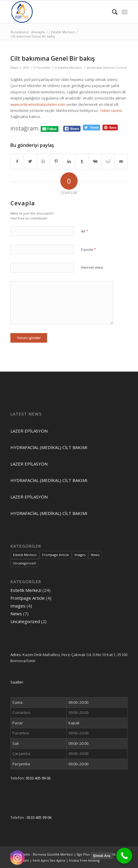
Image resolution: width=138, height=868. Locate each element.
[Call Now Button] (124, 856)
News (16, 614)
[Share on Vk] (95, 161)
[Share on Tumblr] (82, 161)
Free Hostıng (90, 860)
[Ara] (112, 12)
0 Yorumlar (42, 68)
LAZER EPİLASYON (29, 431)
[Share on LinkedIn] (69, 161)
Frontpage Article (28, 598)
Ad (85, 231)
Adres (16, 655)
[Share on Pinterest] (56, 161)
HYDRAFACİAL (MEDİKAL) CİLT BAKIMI (49, 447)
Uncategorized (25, 621)
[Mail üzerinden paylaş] (121, 161)
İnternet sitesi (92, 267)
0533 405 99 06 (38, 778)
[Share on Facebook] (17, 161)
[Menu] (125, 12)
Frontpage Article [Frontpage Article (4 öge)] (56, 555)
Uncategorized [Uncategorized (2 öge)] (24, 563)
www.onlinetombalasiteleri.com (38, 104)
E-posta (88, 249)
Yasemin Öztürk (115, 68)
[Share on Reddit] (108, 161)
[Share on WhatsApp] (43, 161)
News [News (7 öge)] (95, 555)
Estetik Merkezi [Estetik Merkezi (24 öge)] (25, 555)
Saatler (17, 682)
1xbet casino (111, 110)
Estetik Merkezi (70, 68)
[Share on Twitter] (30, 161)
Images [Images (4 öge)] (80, 555)
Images (18, 606)
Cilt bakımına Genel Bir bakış (53, 58)
